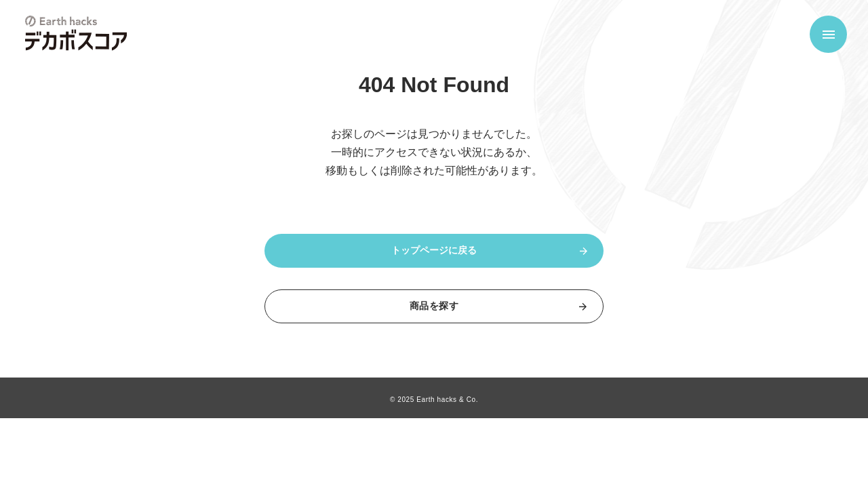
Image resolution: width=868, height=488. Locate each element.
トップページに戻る (434, 250)
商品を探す (434, 306)
